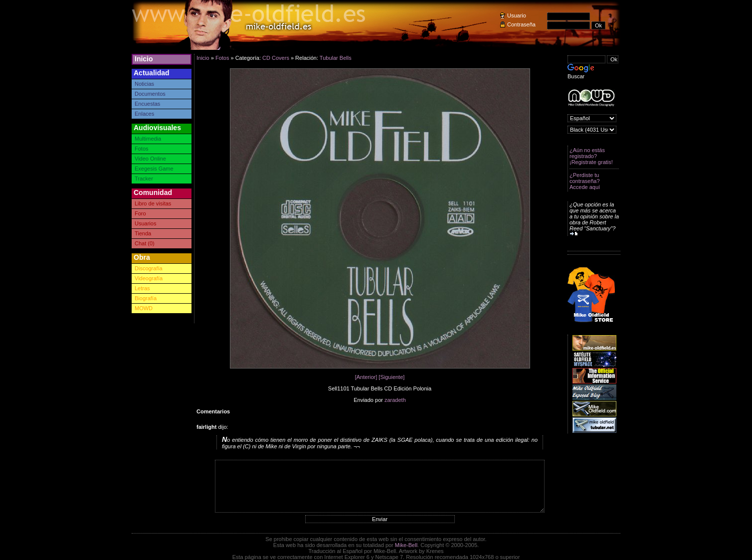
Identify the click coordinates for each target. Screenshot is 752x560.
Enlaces (144, 114)
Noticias (144, 84)
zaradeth (395, 400)
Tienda (143, 233)
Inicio (144, 59)
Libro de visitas (153, 203)
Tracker (144, 179)
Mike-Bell (406, 545)
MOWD (144, 308)
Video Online (150, 159)
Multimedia (148, 139)
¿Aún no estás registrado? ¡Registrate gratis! (591, 156)
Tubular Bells (336, 58)
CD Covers (276, 58)
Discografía (149, 268)
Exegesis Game (154, 169)
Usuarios (145, 223)
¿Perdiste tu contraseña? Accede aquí (585, 181)
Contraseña (521, 24)
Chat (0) (145, 243)
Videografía (149, 278)
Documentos (150, 94)
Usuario (517, 15)
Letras (142, 288)
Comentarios (213, 411)
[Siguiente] (391, 377)
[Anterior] (366, 377)
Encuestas (147, 104)
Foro (140, 213)
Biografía (146, 298)
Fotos (142, 149)
